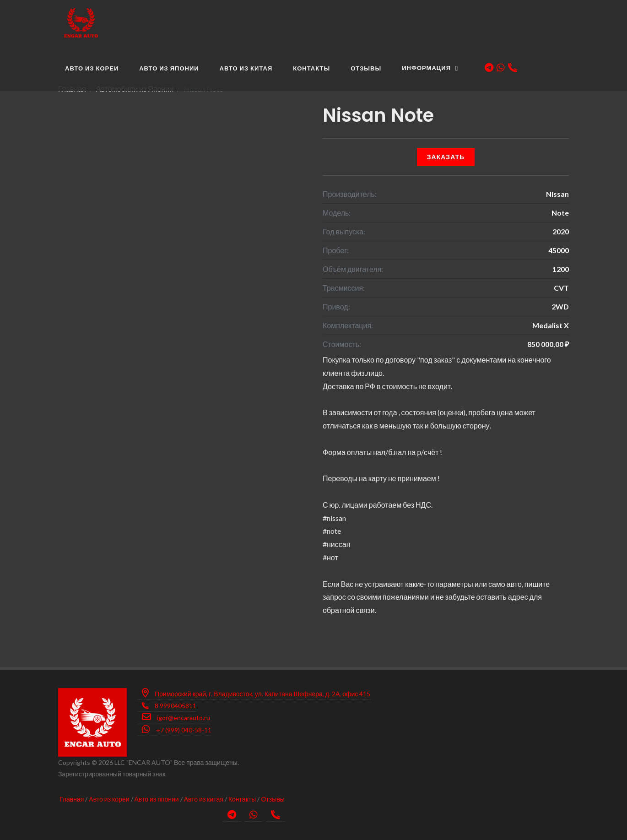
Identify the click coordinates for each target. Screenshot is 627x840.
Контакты (242, 799)
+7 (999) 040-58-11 (177, 729)
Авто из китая (204, 799)
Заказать (446, 157)
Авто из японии (157, 799)
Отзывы (273, 799)
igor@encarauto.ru (176, 717)
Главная (72, 799)
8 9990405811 (169, 706)
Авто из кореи (109, 799)
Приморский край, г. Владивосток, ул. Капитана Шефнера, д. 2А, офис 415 (256, 693)
